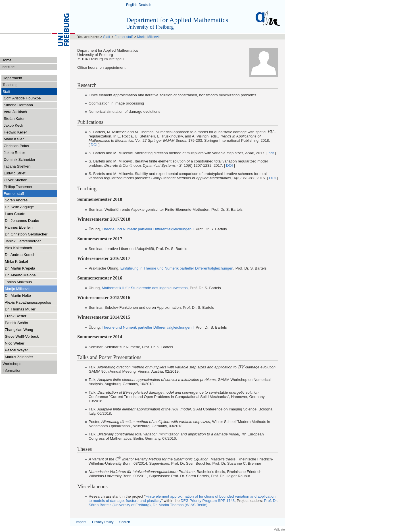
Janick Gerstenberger (23, 241)
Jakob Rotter (14, 153)
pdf (271, 153)
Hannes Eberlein (19, 227)
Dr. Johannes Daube (22, 221)
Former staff (30, 193)
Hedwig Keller (15, 132)
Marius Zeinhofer (19, 357)
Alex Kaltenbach (18, 248)
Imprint (81, 522)
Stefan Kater (14, 119)
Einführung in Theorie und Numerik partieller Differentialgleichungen (177, 268)
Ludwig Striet (15, 173)
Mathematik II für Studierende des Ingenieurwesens (145, 288)
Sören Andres (16, 200)
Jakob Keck (13, 125)
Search (125, 522)
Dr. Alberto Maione (20, 275)
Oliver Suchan (15, 180)
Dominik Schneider (19, 159)
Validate (279, 529)
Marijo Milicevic (18, 289)
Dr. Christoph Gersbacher (26, 234)
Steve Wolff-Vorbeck (22, 336)
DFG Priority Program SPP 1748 (208, 501)
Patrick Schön (16, 323)
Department (30, 78)
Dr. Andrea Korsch (20, 255)
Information (30, 370)
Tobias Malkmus (18, 282)
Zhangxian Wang (19, 330)
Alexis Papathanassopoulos (28, 302)
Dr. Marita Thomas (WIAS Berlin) (180, 505)
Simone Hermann (18, 105)
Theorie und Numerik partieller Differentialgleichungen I (148, 229)
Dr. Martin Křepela (20, 268)
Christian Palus (16, 146)
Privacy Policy (103, 522)
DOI (94, 145)
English (132, 5)
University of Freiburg (150, 27)
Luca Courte (15, 214)
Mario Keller (14, 139)
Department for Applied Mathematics (177, 20)
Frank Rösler (16, 316)
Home (6, 60)
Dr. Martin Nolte (18, 296)
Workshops (30, 363)
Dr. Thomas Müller (20, 309)
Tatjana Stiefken (17, 166)
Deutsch (145, 5)
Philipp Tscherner (18, 187)
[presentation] (271, 132)
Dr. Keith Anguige (19, 207)
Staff (30, 91)
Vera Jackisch (15, 112)
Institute (8, 67)
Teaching (10, 85)
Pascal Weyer (16, 350)
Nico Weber (15, 343)
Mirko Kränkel (16, 261)
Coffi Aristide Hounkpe (22, 98)
